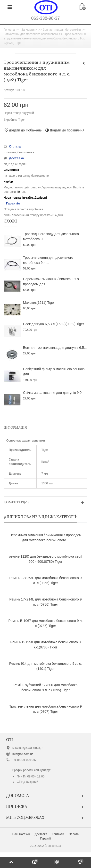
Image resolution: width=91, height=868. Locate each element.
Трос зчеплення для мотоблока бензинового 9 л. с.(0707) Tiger (45, 709)
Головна (9, 30)
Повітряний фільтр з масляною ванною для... (54, 372)
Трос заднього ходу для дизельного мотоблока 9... (51, 236)
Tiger (21, 120)
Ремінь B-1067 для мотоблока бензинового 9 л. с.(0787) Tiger (46, 623)
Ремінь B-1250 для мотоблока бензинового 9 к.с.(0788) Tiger (46, 645)
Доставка (41, 834)
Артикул (9, 90)
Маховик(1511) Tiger (39, 303)
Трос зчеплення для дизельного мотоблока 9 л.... (48, 260)
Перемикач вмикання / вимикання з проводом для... (51, 282)
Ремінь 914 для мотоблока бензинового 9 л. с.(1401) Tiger (45, 666)
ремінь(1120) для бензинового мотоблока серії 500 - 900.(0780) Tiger (45, 559)
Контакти (58, 834)
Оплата (74, 834)
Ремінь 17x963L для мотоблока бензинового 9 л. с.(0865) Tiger (46, 580)
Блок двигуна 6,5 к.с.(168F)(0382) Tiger (54, 324)
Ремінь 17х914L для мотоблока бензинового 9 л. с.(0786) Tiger (46, 602)
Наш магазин (21, 834)
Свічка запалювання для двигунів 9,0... (54, 393)
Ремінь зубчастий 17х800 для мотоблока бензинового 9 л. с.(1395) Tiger (45, 688)
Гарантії (46, 839)
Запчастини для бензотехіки (62, 30)
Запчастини (29, 30)
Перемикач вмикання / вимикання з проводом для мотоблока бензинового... (45, 538)
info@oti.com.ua (23, 754)
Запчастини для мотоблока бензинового (31, 34)
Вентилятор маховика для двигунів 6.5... (55, 348)
